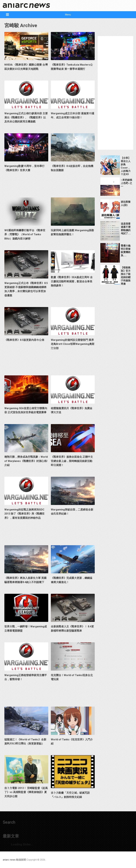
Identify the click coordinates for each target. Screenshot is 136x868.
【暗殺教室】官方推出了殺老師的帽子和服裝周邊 (126, 276)
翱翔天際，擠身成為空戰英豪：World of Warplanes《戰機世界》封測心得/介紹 (26, 461)
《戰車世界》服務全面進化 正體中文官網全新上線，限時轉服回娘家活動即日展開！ (72, 461)
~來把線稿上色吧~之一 (126, 183)
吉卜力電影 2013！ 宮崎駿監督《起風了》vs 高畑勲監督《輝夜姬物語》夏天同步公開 (26, 792)
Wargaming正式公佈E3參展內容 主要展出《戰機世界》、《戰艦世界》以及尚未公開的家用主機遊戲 (26, 118)
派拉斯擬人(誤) (126, 203)
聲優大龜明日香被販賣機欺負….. (126, 251)
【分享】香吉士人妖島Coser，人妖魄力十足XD (126, 166)
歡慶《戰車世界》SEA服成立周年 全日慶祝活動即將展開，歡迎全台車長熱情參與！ (72, 281)
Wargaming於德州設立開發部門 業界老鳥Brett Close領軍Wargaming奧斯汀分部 (73, 344)
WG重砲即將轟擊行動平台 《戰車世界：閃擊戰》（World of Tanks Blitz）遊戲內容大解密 (25, 234)
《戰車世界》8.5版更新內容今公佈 (24, 340)
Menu (68, 15)
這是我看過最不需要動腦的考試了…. (126, 229)
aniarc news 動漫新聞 (14, 860)
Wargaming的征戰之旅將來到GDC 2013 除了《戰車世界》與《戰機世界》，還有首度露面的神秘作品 (24, 514)
